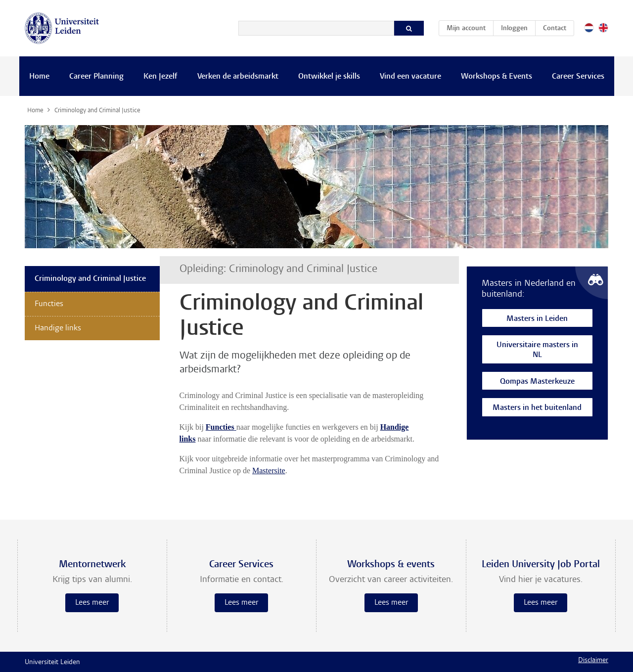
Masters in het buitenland (537, 408)
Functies (49, 304)
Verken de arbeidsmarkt (238, 77)
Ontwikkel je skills (329, 77)
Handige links (58, 328)
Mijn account (470, 27)
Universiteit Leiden (52, 663)
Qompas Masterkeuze (537, 382)
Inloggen (514, 29)
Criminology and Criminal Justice (90, 279)
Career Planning (96, 77)
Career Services (578, 77)
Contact (555, 29)
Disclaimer (593, 661)
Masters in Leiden (537, 319)
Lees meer (92, 603)
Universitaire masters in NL (537, 350)
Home (39, 77)
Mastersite (269, 470)
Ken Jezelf (160, 77)
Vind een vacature (410, 77)
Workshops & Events (497, 77)
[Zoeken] (316, 28)
